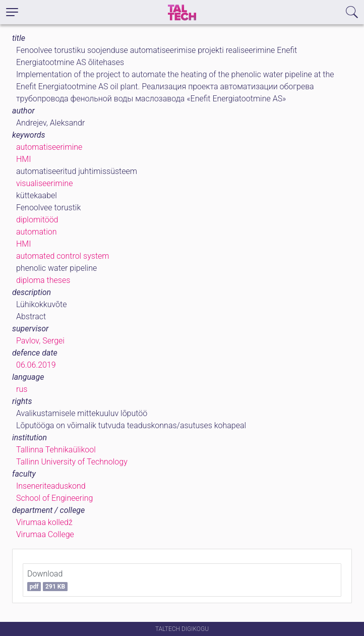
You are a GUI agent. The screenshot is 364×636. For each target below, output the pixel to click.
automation (37, 232)
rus (22, 389)
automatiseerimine (49, 147)
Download (47, 580)
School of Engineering (54, 498)
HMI (23, 159)
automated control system (63, 256)
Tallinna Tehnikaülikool (56, 450)
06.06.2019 (36, 365)
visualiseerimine (44, 183)
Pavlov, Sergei (40, 341)
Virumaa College (45, 534)
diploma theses (43, 280)
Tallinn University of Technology (72, 462)
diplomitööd (37, 220)
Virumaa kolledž (44, 522)
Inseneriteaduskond (51, 486)
